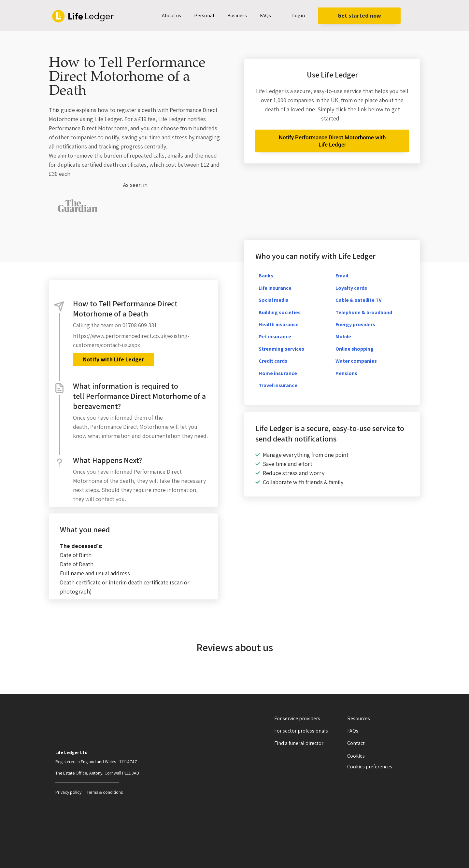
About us (171, 15)
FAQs (265, 15)
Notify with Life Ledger (113, 359)
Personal (204, 15)
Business (237, 15)
